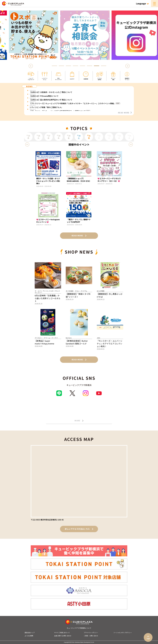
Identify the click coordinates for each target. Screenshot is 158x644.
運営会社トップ (30, 633)
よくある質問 (29, 636)
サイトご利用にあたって (62, 633)
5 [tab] (83, 66)
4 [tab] (75, 66)
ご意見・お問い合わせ (91, 636)
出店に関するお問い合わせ (63, 636)
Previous (31, 66)
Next (128, 66)
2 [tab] (61, 66)
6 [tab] (90, 66)
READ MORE (125, 113)
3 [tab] (68, 66)
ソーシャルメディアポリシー (123, 633)
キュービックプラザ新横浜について (79, 628)
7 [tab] (97, 66)
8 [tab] (104, 66)
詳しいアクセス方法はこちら (79, 529)
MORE (79, 421)
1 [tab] (54, 66)
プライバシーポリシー (91, 633)
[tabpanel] (79, 35)
